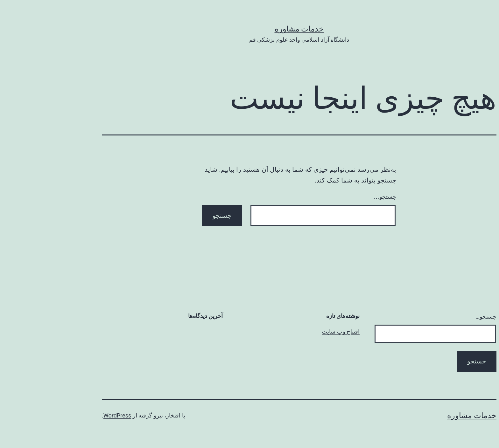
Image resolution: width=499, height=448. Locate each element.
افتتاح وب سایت (291, 331)
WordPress (68, 415)
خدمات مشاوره (250, 29)
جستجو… (335, 197)
